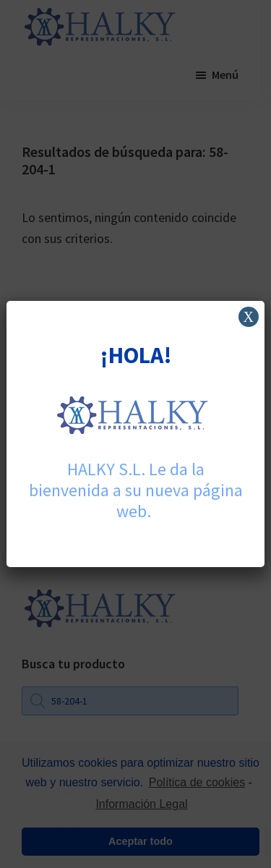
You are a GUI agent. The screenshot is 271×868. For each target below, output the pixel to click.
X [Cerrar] (248, 317)
